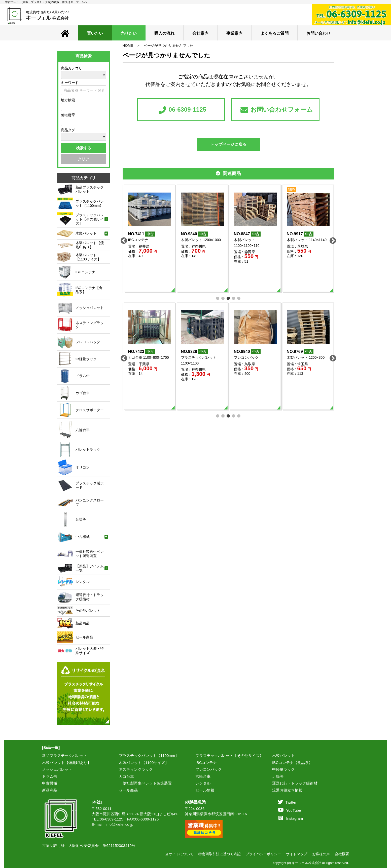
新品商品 (50, 790)
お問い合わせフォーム (277, 110)
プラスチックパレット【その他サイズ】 (229, 756)
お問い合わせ (318, 33)
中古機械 (50, 783)
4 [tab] (234, 298)
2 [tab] (223, 298)
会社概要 (342, 854)
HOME (128, 45)
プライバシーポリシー (263, 854)
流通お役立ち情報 (287, 790)
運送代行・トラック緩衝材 (295, 783)
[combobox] (84, 107)
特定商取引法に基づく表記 (220, 854)
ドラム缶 (50, 776)
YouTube (290, 810)
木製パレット (283, 756)
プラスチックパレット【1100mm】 (149, 756)
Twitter (287, 802)
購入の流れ (164, 33)
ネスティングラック (136, 769)
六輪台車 (203, 776)
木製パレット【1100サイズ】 (144, 763)
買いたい (95, 33)
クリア (83, 159)
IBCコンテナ (206, 763)
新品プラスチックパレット (65, 756)
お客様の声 (321, 854)
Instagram (291, 818)
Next (332, 240)
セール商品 (128, 790)
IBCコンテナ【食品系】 (292, 763)
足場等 (278, 776)
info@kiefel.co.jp (119, 824)
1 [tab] (218, 298)
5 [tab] (239, 298)
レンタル (203, 783)
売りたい (129, 33)
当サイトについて (179, 854)
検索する (84, 148)
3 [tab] (228, 298)
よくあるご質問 (274, 33)
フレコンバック (209, 769)
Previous (123, 240)
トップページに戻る (228, 144)
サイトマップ (297, 854)
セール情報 (205, 790)
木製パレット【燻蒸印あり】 (67, 763)
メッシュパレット (57, 769)
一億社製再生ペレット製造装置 (145, 783)
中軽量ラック (283, 769)
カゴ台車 (126, 776)
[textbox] (64, 107)
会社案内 (200, 33)
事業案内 (234, 33)
